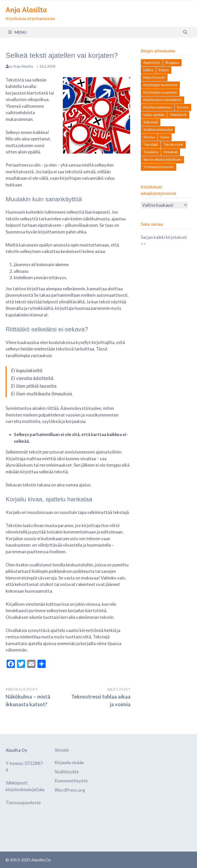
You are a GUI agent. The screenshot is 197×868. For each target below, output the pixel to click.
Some (165, 137)
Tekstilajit (151, 144)
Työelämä (151, 152)
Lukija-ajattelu (154, 115)
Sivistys (149, 137)
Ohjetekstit (178, 115)
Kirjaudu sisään (69, 762)
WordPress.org (70, 790)
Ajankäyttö (152, 62)
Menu (17, 32)
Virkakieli (171, 152)
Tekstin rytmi (173, 144)
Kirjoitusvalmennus (158, 107)
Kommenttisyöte (71, 781)
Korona (183, 107)
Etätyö (164, 70)
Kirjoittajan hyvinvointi (160, 85)
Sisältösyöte (67, 772)
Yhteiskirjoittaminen (159, 167)
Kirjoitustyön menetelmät (162, 100)
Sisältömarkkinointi (158, 130)
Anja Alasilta (26, 10)
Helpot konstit (154, 77)
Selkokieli (151, 122)
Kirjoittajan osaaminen (160, 92)
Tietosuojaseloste (23, 803)
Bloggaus (172, 62)
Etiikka (148, 70)
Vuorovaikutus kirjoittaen (162, 159)
